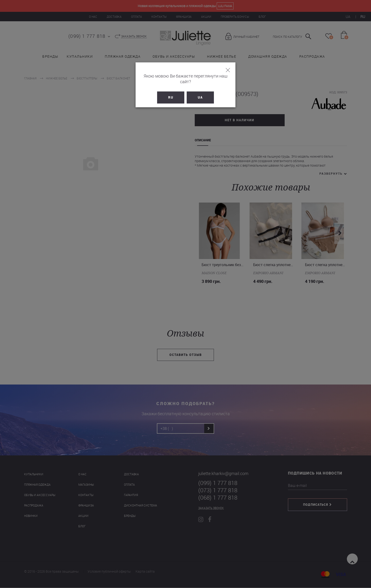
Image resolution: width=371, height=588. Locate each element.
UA (200, 92)
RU (171, 92)
